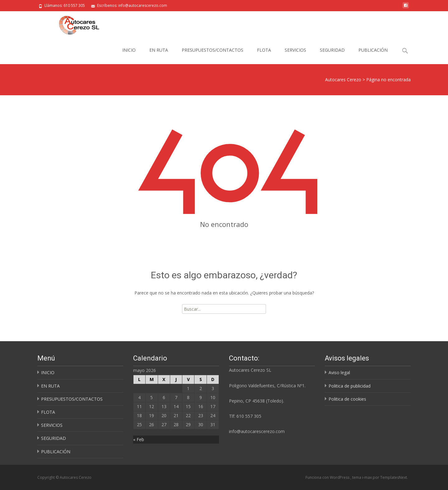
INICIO (129, 50)
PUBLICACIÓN (373, 50)
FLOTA (264, 50)
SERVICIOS (295, 50)
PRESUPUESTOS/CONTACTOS (212, 50)
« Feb (139, 439)
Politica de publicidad (350, 386)
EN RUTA (159, 50)
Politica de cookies (347, 399)
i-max (367, 477)
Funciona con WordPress (328, 477)
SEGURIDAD (332, 50)
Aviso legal (339, 372)
